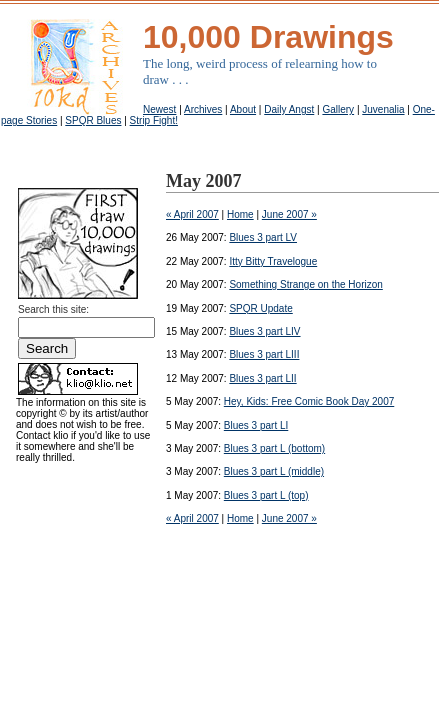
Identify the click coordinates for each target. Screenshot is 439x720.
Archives (203, 109)
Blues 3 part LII (262, 378)
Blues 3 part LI (256, 425)
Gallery (338, 109)
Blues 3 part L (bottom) (274, 448)
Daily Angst (289, 109)
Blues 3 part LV (263, 237)
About (243, 109)
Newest (159, 109)
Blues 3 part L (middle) (274, 471)
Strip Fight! (154, 120)
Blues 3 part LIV (264, 331)
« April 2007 (192, 214)
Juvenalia (383, 109)
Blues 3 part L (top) (266, 495)
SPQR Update (260, 308)
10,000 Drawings (268, 37)
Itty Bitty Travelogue (273, 261)
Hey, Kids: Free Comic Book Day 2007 (309, 401)
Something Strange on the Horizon (305, 284)
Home (240, 214)
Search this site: (53, 309)
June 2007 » (289, 214)
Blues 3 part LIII (264, 354)
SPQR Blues (93, 120)
